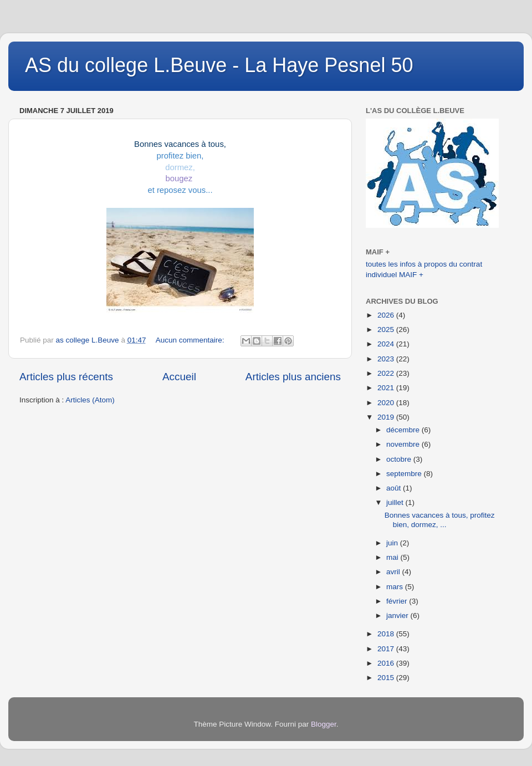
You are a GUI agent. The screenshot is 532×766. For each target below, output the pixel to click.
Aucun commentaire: (191, 340)
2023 (387, 359)
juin (393, 543)
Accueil (179, 377)
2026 (387, 315)
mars (396, 587)
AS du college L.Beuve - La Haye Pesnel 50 (219, 65)
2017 (387, 649)
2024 (387, 344)
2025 (387, 330)
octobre (400, 459)
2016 (387, 663)
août (395, 488)
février (398, 601)
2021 (387, 388)
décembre (404, 430)
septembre (405, 474)
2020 (387, 403)
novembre (404, 444)
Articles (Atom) (90, 400)
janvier (398, 616)
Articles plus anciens (293, 377)
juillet (396, 502)
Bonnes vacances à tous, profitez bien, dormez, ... (440, 520)
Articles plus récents (66, 377)
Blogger (324, 724)
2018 (387, 634)
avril (394, 572)
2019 (387, 417)
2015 (387, 678)
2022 (387, 373)
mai (393, 557)
